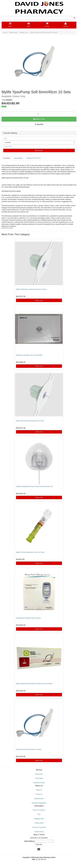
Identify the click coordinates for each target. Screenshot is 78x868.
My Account (39, 774)
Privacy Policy (39, 823)
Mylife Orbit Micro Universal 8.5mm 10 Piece (31, 289)
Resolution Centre (39, 783)
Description (7, 158)
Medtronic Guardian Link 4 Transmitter (29, 355)
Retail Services (39, 799)
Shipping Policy (39, 819)
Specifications (18, 158)
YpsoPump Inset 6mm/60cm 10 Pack (29, 749)
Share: (7, 100)
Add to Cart (39, 119)
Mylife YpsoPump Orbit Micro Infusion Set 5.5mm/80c (34, 684)
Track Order (39, 778)
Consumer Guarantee (39, 827)
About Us (39, 790)
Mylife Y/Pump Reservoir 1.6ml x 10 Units (30, 552)
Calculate (39, 150)
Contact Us (39, 794)
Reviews (33, 158)
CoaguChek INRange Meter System (28, 618)
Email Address (29, 841)
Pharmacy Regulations (39, 803)
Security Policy (39, 832)
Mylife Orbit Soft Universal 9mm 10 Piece (30, 421)
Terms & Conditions (39, 810)
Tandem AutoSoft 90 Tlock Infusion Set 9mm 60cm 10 (34, 486)
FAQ (39, 814)
